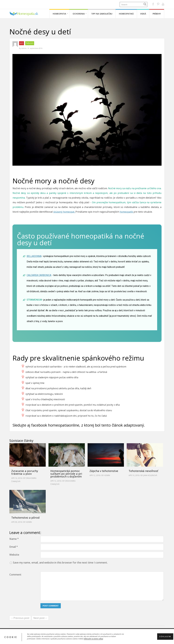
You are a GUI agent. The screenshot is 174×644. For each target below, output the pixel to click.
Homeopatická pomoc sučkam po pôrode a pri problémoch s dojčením (66, 474)
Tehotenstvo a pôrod (25, 518)
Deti (22, 43)
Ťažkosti (30, 43)
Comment (15, 575)
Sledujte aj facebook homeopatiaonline (46, 425)
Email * (14, 547)
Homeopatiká (126, 14)
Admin (24, 48)
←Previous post (20, 618)
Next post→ (40, 618)
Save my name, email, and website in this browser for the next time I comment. (60, 563)
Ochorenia (79, 14)
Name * (14, 539)
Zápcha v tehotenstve (104, 471)
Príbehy (157, 14)
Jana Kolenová (150, 475)
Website (14, 555)
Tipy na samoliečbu (102, 14)
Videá (143, 14)
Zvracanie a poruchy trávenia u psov (25, 472)
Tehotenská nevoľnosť (143, 471)
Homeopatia (59, 14)
